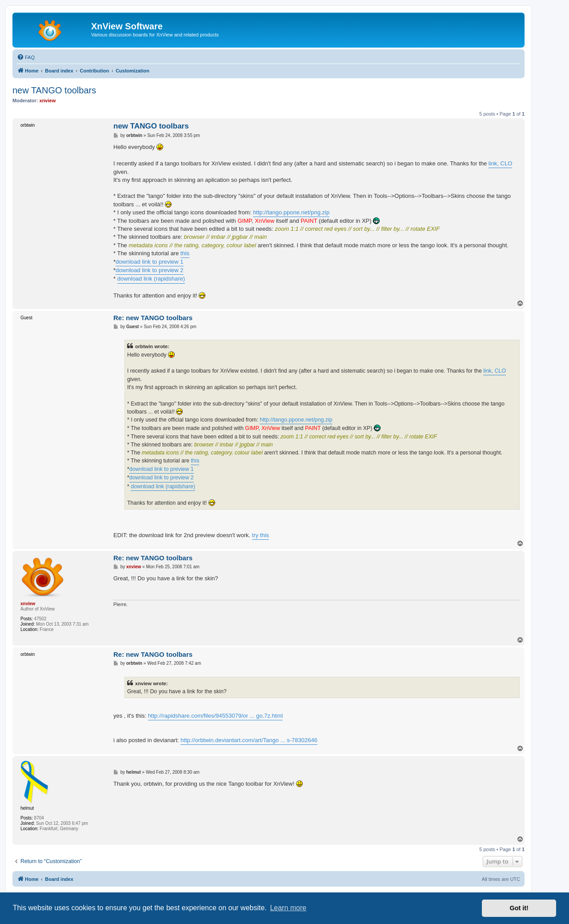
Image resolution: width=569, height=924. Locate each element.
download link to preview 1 (149, 262)
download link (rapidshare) (151, 279)
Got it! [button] (519, 908)
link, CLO (500, 163)
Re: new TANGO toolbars (153, 318)
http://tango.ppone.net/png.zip (291, 212)
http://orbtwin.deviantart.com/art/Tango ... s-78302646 (249, 740)
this (185, 253)
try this (260, 535)
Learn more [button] (288, 908)
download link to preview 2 (149, 270)
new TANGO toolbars (54, 90)
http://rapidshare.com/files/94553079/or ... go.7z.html (216, 716)
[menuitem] (26, 57)
